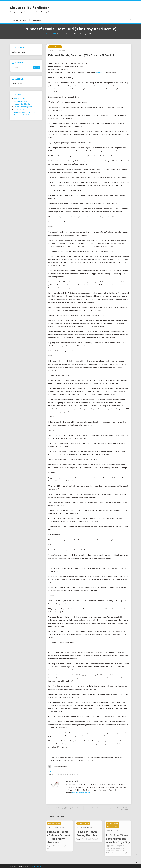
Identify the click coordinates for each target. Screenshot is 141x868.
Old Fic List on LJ (20, 109)
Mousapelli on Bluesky (22, 104)
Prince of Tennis (55, 47)
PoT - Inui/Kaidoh (59, 774)
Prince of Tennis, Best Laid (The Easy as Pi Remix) (81, 55)
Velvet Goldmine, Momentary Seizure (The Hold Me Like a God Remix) (111, 809)
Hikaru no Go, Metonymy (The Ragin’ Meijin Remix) (67, 808)
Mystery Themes (37, 866)
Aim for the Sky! (20, 98)
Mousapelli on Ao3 (21, 101)
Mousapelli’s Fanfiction (30, 8)
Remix (78, 774)
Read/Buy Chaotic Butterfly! (24, 112)
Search (128, 20)
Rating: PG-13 (71, 774)
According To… (101, 73)
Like (50, 771)
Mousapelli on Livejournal (23, 107)
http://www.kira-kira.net (81, 793)
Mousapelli (64, 51)
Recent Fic (36, 20)
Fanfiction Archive (20, 20)
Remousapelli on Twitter (23, 115)
